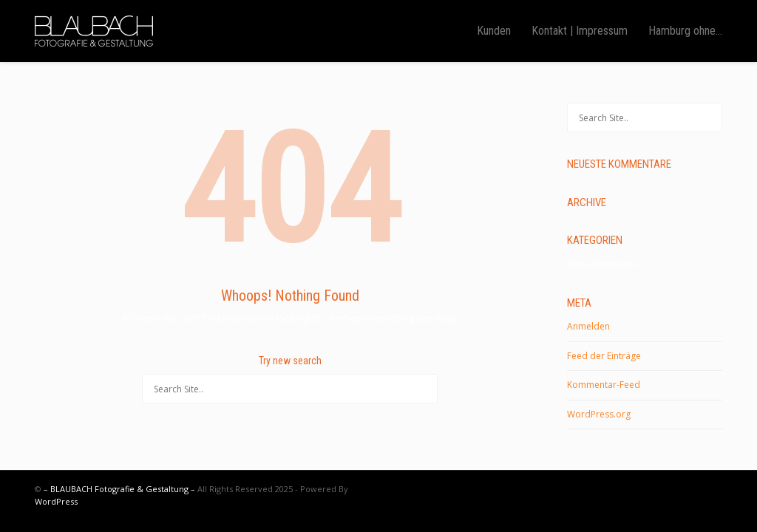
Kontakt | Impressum (580, 31)
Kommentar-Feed (604, 385)
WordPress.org (599, 414)
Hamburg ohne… (685, 31)
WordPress (56, 501)
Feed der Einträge (604, 356)
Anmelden (588, 326)
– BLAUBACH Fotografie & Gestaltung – (119, 489)
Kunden (494, 31)
